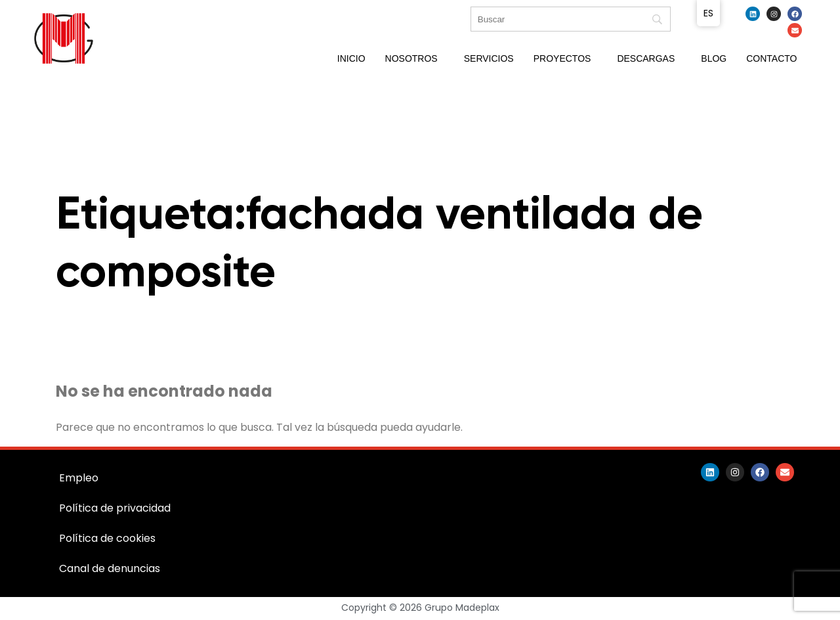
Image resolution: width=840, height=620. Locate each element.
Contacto (771, 58)
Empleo (79, 478)
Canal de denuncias (110, 568)
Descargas (646, 58)
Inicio (351, 58)
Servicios (489, 58)
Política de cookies (107, 538)
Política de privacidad (115, 508)
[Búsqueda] (570, 19)
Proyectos (562, 58)
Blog (714, 58)
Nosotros (411, 58)
